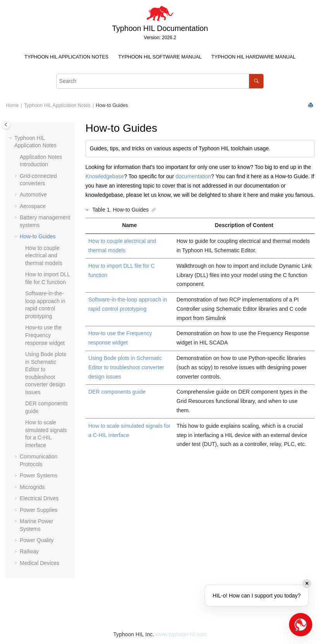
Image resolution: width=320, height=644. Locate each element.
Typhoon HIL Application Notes (66, 57)
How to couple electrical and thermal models (44, 256)
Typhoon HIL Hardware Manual (254, 57)
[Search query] (160, 81)
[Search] (256, 81)
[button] (11, 138)
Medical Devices (40, 563)
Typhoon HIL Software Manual (160, 57)
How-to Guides (112, 105)
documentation (193, 176)
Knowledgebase (105, 176)
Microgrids (32, 487)
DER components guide (117, 392)
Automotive (33, 195)
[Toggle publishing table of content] (6, 125)
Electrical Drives (39, 498)
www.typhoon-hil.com (181, 634)
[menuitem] (66, 57)
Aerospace (33, 206)
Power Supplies (39, 510)
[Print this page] (311, 106)
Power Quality (37, 540)
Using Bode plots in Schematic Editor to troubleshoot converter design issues (126, 367)
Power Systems (39, 475)
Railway (29, 551)
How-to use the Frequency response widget (45, 335)
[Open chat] (301, 625)
